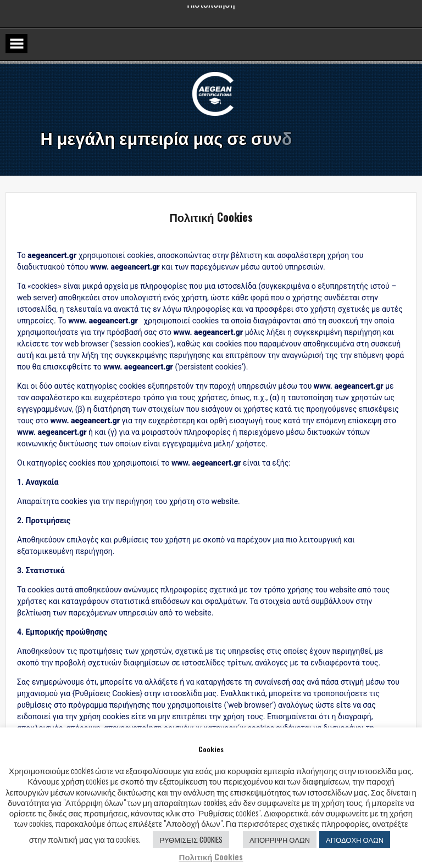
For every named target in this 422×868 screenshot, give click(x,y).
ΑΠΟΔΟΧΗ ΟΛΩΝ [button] (355, 839)
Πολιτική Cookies (211, 857)
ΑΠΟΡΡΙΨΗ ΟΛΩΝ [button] (280, 839)
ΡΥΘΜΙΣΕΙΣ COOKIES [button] (191, 839)
